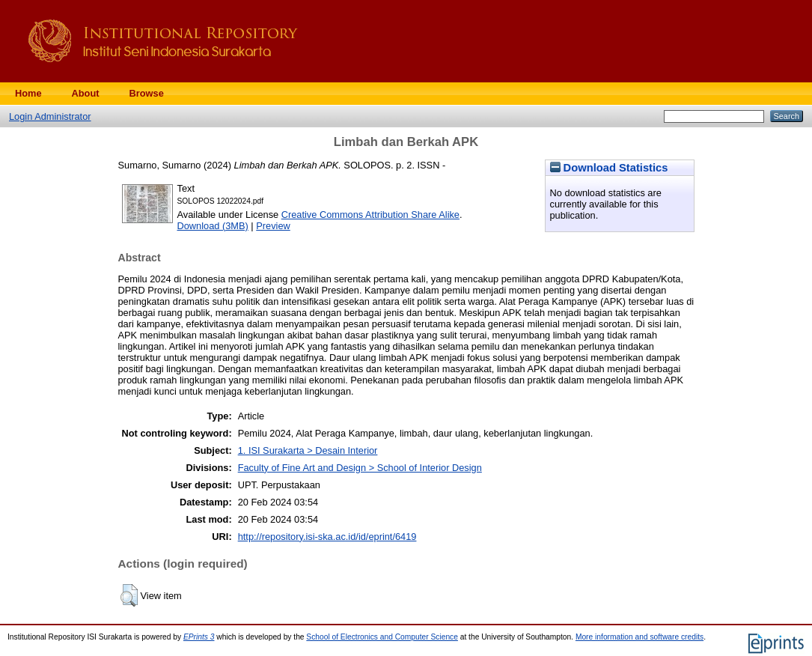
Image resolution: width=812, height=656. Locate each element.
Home (28, 93)
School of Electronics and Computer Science (382, 637)
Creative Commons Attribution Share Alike (370, 215)
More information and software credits (639, 637)
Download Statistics (609, 168)
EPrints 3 (199, 637)
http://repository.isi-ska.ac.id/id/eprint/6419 (327, 537)
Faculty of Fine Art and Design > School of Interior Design (360, 468)
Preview (273, 226)
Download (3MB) (213, 226)
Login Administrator (50, 116)
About (86, 93)
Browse (147, 93)
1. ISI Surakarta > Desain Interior (308, 450)
